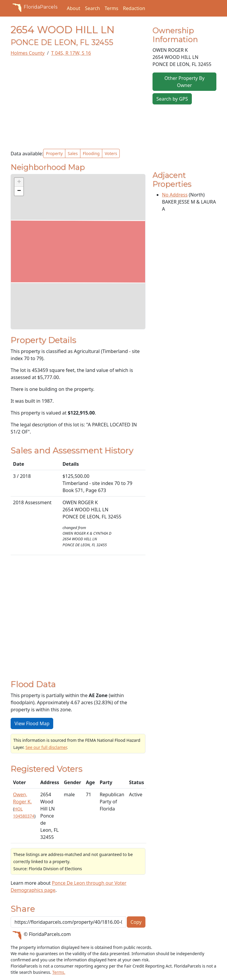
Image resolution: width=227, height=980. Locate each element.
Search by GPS (172, 99)
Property (54, 153)
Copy (136, 922)
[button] (19, 182)
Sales (73, 153)
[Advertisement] (78, 103)
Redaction (134, 8)
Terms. (59, 972)
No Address (175, 195)
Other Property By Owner (184, 82)
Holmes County (28, 53)
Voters (111, 153)
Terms (111, 8)
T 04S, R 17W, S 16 (71, 53)
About (73, 8)
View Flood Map (32, 723)
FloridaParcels (34, 7)
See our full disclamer (46, 747)
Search (92, 8)
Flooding (91, 153)
